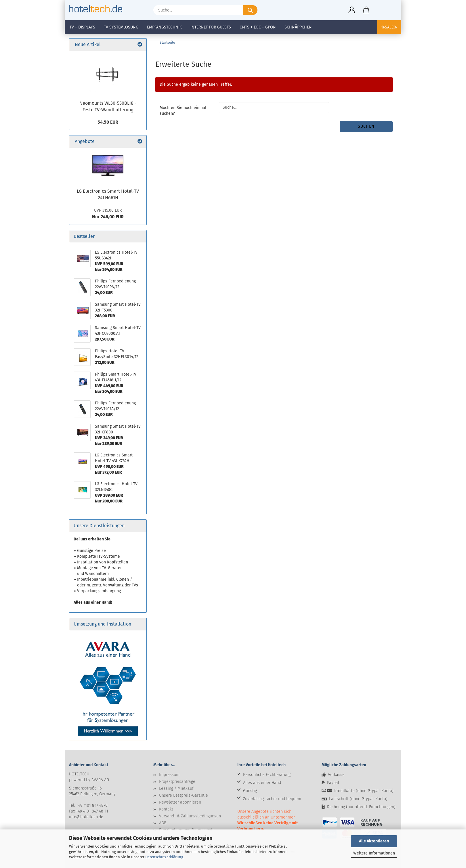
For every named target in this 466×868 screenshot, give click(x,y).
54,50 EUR (108, 122)
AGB (163, 823)
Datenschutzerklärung (164, 857)
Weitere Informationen (374, 853)
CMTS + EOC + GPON (258, 27)
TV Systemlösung (121, 27)
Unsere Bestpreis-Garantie (184, 795)
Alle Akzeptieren (374, 841)
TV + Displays (82, 27)
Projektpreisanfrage (177, 782)
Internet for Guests (211, 27)
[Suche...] (250, 10)
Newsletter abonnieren (180, 802)
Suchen (366, 126)
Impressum (169, 775)
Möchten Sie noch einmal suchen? (183, 111)
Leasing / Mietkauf (176, 788)
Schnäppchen (298, 27)
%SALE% (389, 27)
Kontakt (166, 809)
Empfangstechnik (164, 27)
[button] (352, 10)
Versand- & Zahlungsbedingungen (190, 816)
